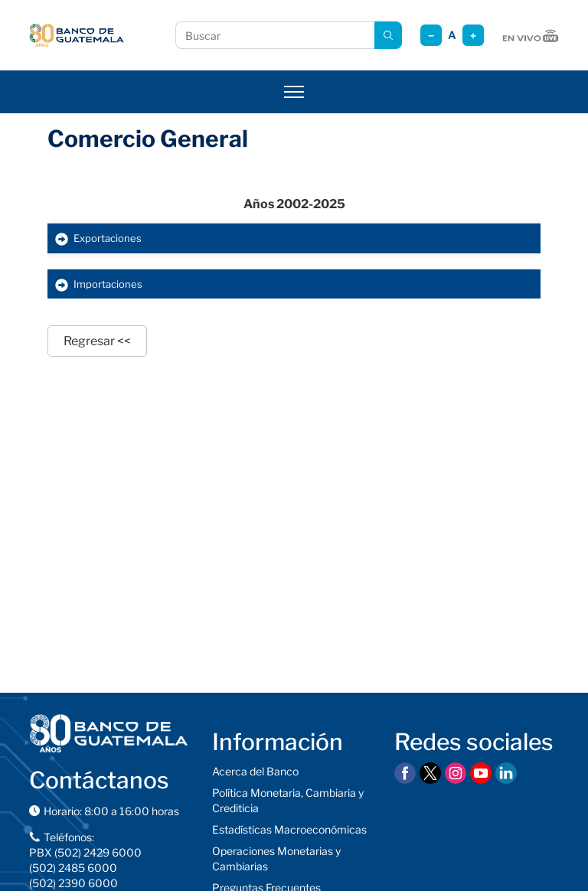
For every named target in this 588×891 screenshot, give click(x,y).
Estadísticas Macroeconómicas (289, 829)
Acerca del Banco (255, 771)
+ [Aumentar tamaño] (473, 36)
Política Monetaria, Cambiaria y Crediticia (288, 800)
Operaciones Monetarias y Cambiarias (276, 858)
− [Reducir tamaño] (431, 36)
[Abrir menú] (294, 92)
